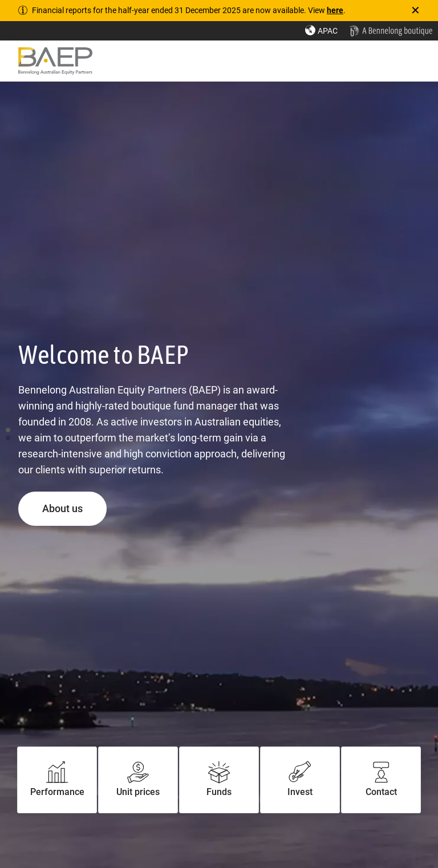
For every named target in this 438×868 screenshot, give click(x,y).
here (335, 10)
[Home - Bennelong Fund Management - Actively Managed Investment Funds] (391, 31)
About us (74, 508)
